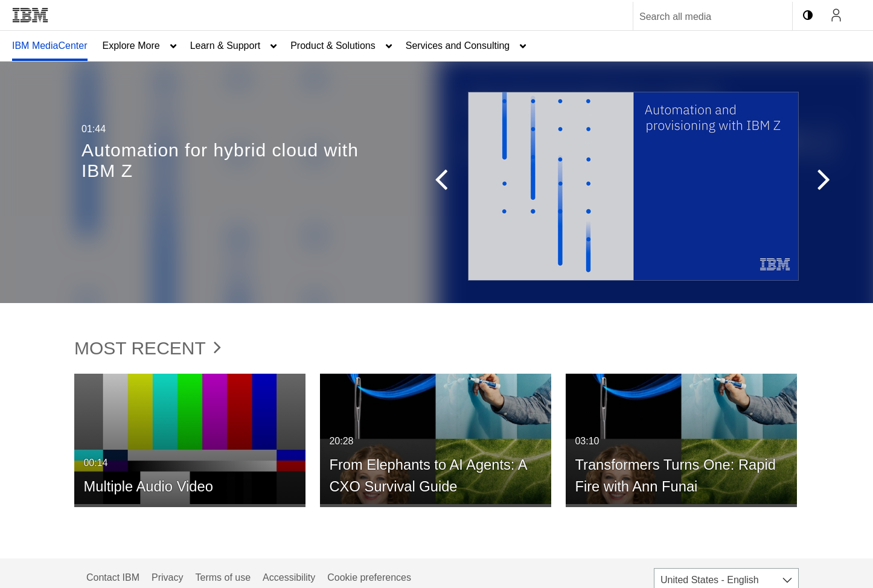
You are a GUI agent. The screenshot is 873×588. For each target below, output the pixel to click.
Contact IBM (113, 577)
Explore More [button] (131, 46)
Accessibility (289, 577)
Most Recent (148, 348)
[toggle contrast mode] (808, 15)
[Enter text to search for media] (700, 17)
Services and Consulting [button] (458, 46)
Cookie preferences (369, 577)
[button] (435, 182)
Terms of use (223, 577)
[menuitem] (50, 46)
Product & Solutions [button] (333, 46)
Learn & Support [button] (225, 46)
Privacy (167, 577)
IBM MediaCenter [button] (50, 46)
